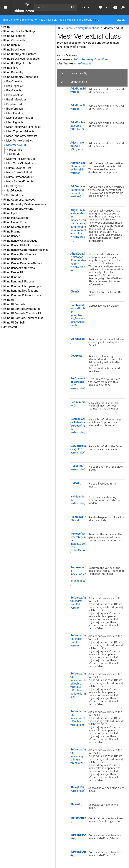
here (96, 20)
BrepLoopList (15, 95)
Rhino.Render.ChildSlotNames (22, 245)
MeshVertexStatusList (20, 163)
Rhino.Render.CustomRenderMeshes (26, 250)
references (85, 64)
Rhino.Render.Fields (15, 259)
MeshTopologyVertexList (22, 136)
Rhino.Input (10, 213)
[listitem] (97, 93)
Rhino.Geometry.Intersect (19, 200)
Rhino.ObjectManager (17, 227)
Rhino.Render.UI (13, 272)
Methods (15, 154)
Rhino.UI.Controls (14, 304)
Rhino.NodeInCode (15, 222)
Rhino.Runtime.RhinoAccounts (22, 295)
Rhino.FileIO (11, 68)
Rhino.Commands (14, 40)
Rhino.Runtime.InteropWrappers (23, 286)
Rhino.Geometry (13, 72)
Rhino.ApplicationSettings (19, 31)
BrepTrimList (14, 104)
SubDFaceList (15, 191)
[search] (53, 7)
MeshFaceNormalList (20, 118)
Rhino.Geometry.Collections (21, 77)
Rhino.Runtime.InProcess (19, 282)
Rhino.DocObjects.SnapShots (21, 59)
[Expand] (103, 7)
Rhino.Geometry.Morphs (18, 209)
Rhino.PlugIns (12, 232)
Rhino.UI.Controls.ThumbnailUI (22, 313)
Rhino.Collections (14, 36)
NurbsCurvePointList (19, 172)
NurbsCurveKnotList (19, 168)
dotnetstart (10, 327)
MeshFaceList (15, 113)
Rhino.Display (12, 45)
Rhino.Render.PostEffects (19, 268)
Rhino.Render (11, 236)
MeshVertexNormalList (21, 159)
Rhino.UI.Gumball (14, 323)
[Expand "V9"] (86, 7)
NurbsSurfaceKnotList (20, 177)
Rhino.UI (9, 300)
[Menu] (5, 7)
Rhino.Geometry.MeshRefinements (25, 204)
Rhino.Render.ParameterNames (23, 263)
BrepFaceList (14, 90)
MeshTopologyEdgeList (21, 131)
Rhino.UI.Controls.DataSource (22, 309)
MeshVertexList (16, 145)
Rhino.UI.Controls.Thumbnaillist (23, 318)
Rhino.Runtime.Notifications (21, 291)
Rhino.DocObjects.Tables (19, 63)
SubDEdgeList (15, 186)
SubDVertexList (16, 195)
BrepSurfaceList (16, 100)
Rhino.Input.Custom (16, 218)
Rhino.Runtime (12, 277)
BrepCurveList (15, 81)
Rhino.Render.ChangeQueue (20, 241)
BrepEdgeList (14, 86)
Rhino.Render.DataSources (20, 254)
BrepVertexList (15, 109)
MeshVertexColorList (19, 141)
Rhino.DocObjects (14, 50)
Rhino (7, 27)
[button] (92, 73)
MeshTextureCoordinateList (23, 127)
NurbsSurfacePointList (20, 181)
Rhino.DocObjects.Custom (20, 54)
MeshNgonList (15, 122)
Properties (16, 150)
